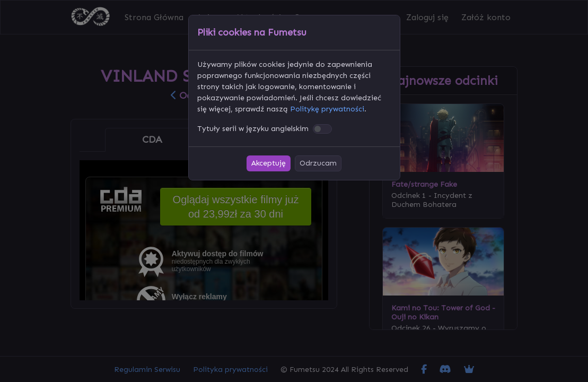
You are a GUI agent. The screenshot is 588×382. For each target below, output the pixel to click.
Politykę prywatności (327, 109)
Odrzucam (318, 163)
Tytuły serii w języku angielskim (253, 129)
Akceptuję (269, 163)
